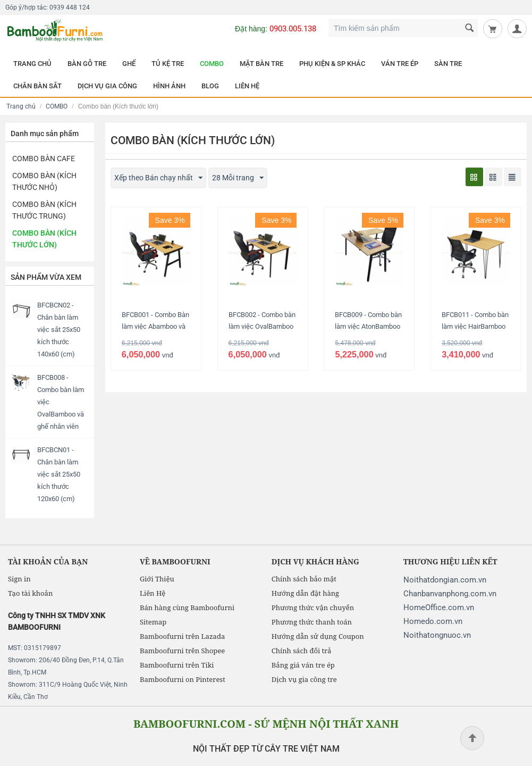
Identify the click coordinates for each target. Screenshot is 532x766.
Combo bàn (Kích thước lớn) (44, 239)
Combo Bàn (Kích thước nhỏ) (44, 181)
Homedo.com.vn (433, 621)
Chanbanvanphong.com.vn (450, 594)
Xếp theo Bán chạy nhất (158, 178)
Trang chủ (21, 106)
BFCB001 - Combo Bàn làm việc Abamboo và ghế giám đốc (155, 326)
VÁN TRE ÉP (400, 64)
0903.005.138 (293, 29)
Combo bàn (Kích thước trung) (44, 210)
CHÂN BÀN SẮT (37, 86)
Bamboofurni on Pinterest (183, 679)
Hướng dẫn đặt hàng (305, 593)
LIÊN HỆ (247, 86)
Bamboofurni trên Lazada (182, 636)
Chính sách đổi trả (301, 651)
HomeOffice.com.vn (439, 607)
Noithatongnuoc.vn (437, 635)
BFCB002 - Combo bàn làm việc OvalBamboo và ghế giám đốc (262, 326)
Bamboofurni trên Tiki (177, 665)
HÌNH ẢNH (169, 86)
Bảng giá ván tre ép (303, 665)
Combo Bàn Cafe (44, 159)
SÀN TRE (448, 64)
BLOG (210, 86)
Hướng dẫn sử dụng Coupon (318, 636)
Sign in (19, 579)
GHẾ (129, 64)
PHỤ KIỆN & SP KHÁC (332, 64)
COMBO (212, 64)
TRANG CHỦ (32, 64)
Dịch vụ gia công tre (304, 679)
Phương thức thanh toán (312, 622)
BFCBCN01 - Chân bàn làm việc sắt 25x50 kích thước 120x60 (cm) (59, 474)
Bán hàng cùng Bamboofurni (187, 607)
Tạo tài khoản (30, 593)
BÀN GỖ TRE (87, 64)
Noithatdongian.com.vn (445, 580)
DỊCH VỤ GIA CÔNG (107, 86)
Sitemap (153, 622)
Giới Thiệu (157, 579)
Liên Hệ (153, 593)
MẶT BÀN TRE (261, 64)
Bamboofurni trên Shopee (182, 651)
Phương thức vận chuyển (313, 607)
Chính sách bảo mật (304, 579)
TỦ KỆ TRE (168, 64)
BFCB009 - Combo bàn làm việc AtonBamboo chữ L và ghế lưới (368, 326)
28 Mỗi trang (238, 178)
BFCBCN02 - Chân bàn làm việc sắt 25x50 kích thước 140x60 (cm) (59, 330)
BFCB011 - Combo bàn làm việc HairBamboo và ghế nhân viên (475, 326)
